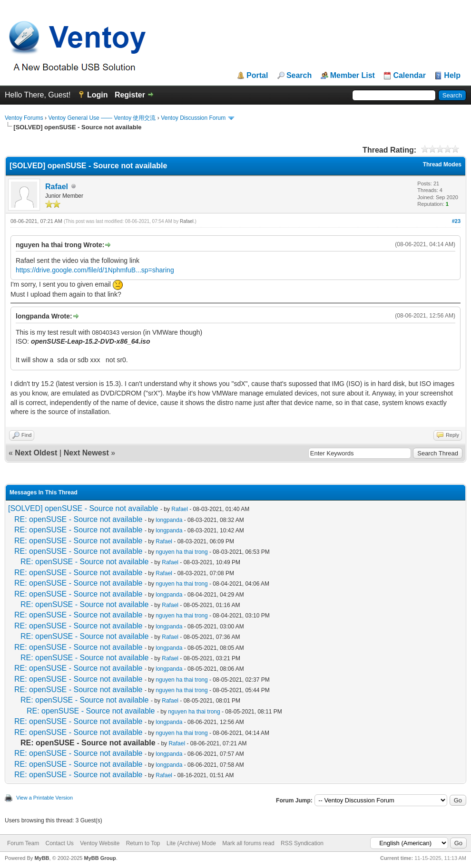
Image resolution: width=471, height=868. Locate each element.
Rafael (57, 187)
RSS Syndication (302, 843)
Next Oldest (36, 453)
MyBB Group (100, 858)
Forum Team (23, 843)
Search (299, 76)
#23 (456, 221)
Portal (257, 76)
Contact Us (59, 843)
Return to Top (143, 843)
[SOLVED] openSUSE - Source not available (83, 508)
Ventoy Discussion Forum (193, 118)
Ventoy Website (100, 843)
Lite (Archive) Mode (191, 843)
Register (130, 95)
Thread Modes (442, 164)
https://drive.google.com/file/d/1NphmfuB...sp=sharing (95, 270)
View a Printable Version (44, 798)
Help (452, 76)
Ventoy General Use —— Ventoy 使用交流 (102, 118)
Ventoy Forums (24, 118)
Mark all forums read (248, 843)
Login (98, 95)
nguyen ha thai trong (182, 552)
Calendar (409, 76)
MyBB (42, 858)
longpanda (169, 520)
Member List (353, 76)
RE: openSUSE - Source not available (78, 519)
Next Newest (86, 453)
